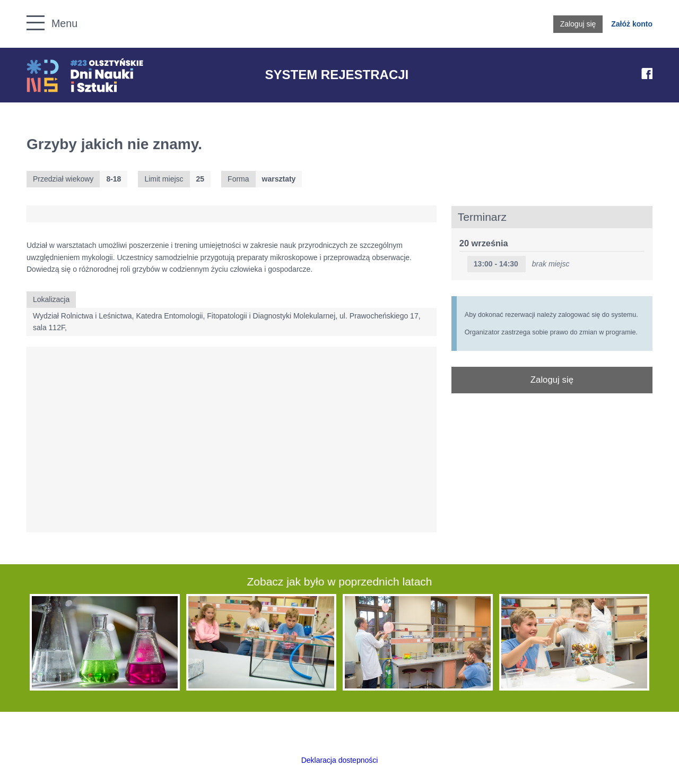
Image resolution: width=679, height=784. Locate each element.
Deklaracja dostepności (340, 760)
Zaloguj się (578, 24)
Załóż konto (632, 24)
